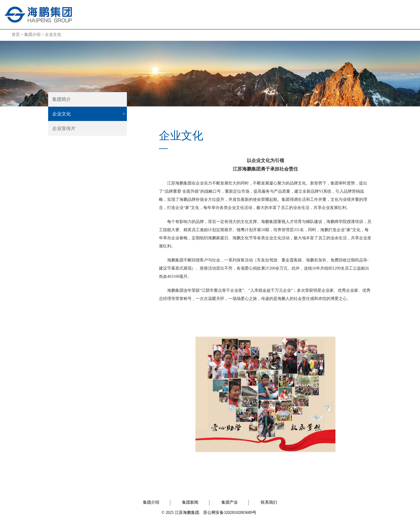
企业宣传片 (64, 128)
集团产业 (230, 502)
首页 (190, 15)
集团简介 (62, 99)
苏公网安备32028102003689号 (230, 513)
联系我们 (393, 15)
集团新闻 (258, 15)
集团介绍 (224, 15)
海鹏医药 (325, 15)
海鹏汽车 (292, 15)
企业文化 (53, 35)
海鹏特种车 (360, 15)
